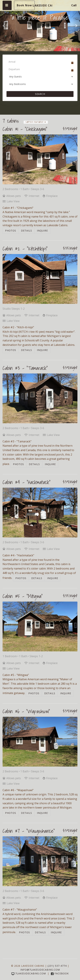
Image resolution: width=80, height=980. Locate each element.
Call (74, 5)
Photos (11, 231)
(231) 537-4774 (57, 966)
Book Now (24, 5)
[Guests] (40, 77)
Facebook (60, 973)
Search (40, 94)
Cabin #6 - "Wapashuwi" (26, 711)
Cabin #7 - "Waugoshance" (29, 831)
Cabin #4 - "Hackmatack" (26, 482)
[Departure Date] (38, 69)
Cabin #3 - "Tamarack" (25, 368)
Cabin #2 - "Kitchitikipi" (25, 249)
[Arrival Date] (38, 62)
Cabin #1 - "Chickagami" (25, 129)
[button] (4, 26)
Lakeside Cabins (43, 5)
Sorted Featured (36, 122)
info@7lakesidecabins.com (40, 970)
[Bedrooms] (40, 84)
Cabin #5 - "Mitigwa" (23, 596)
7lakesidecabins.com (29, 973)
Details (26, 231)
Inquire (42, 231)
